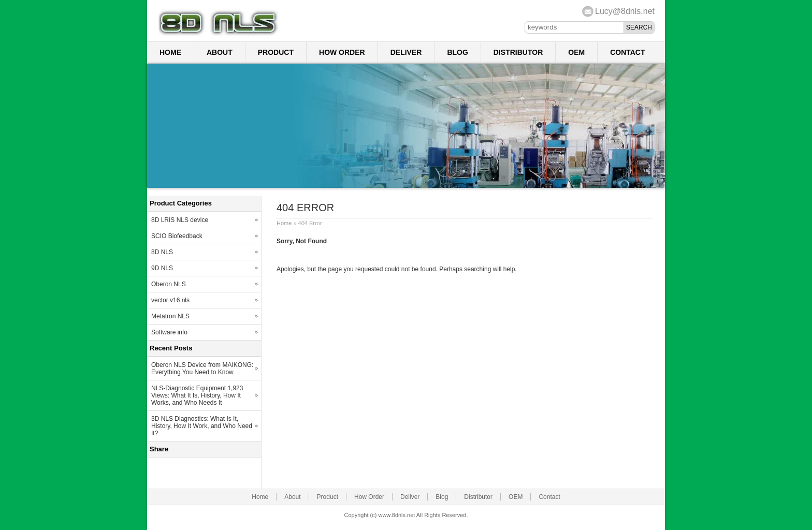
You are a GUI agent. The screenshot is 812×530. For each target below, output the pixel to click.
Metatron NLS (170, 316)
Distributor (518, 52)
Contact (627, 52)
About (220, 52)
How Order (342, 52)
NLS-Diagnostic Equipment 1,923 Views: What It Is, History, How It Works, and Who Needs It (197, 395)
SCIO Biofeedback (177, 236)
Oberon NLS (169, 284)
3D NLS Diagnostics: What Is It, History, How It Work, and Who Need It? (202, 426)
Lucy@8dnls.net (625, 11)
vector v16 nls (170, 300)
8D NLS (162, 252)
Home (170, 52)
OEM (576, 52)
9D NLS (162, 268)
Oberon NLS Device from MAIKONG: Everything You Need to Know (202, 369)
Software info (169, 332)
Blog (457, 52)
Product (276, 52)
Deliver (406, 52)
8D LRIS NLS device (180, 220)
